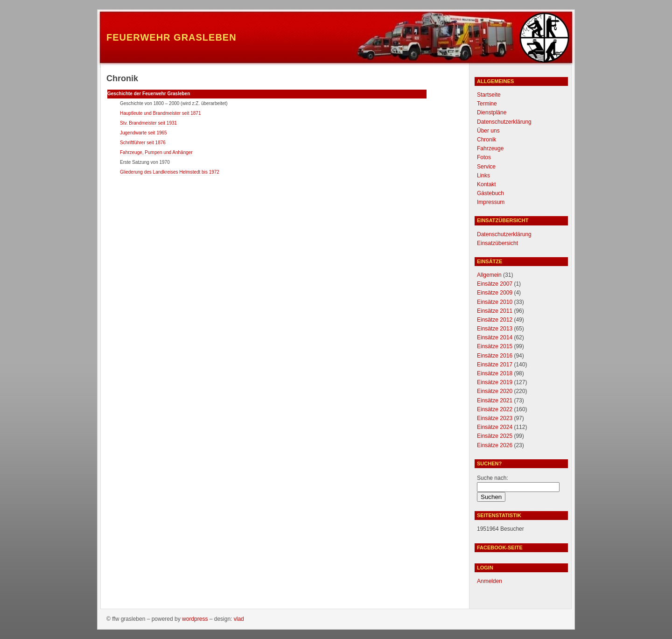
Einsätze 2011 (495, 311)
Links (483, 176)
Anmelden (490, 581)
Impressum (491, 202)
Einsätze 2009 (495, 293)
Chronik (486, 140)
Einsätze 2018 (495, 373)
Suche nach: (493, 478)
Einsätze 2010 (495, 302)
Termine (487, 104)
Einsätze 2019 (495, 382)
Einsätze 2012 (495, 320)
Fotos (484, 157)
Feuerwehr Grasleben (171, 37)
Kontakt (486, 184)
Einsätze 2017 (495, 365)
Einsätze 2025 (495, 436)
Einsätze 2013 (495, 329)
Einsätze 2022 (495, 409)
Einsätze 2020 (495, 391)
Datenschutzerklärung (504, 122)
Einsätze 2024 (495, 427)
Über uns (488, 131)
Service (486, 167)
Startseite (489, 95)
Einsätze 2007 (495, 284)
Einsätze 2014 (495, 337)
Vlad (239, 619)
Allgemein (489, 275)
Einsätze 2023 (495, 418)
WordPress (195, 619)
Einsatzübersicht (497, 243)
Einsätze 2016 (495, 356)
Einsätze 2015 (495, 346)
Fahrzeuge (490, 148)
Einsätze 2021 (495, 400)
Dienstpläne (492, 112)
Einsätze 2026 (495, 445)
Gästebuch (490, 193)
